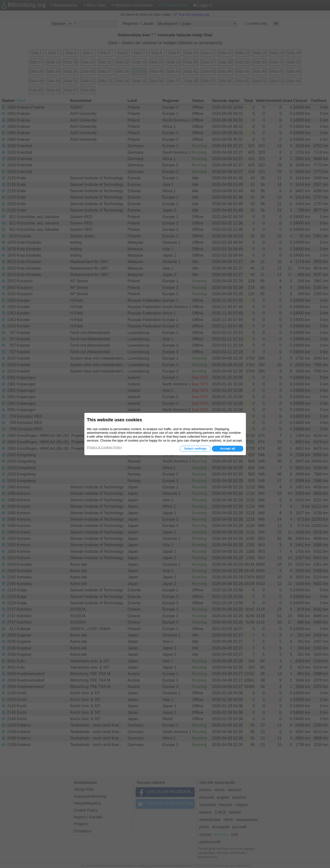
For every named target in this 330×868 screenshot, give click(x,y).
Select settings (195, 449)
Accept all (228, 449)
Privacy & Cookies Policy (105, 447)
